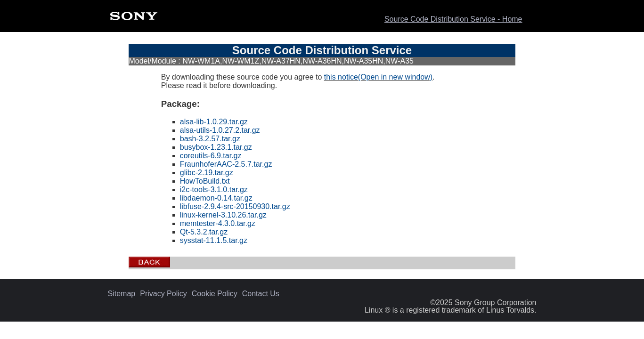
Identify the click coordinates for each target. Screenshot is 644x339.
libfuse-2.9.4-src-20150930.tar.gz (235, 206)
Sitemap (122, 294)
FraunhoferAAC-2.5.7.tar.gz (226, 164)
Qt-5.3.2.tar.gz (204, 232)
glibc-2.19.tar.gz (207, 173)
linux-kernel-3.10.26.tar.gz (223, 215)
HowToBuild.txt (205, 181)
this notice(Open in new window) (378, 77)
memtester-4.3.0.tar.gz (218, 223)
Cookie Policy (215, 294)
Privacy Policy (163, 294)
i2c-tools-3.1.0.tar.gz (214, 190)
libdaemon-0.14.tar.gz (216, 198)
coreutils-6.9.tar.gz (211, 156)
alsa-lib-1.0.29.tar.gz (214, 122)
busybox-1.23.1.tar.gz (216, 147)
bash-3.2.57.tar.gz (210, 139)
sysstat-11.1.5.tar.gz (214, 240)
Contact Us (261, 294)
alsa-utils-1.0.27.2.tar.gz (220, 130)
